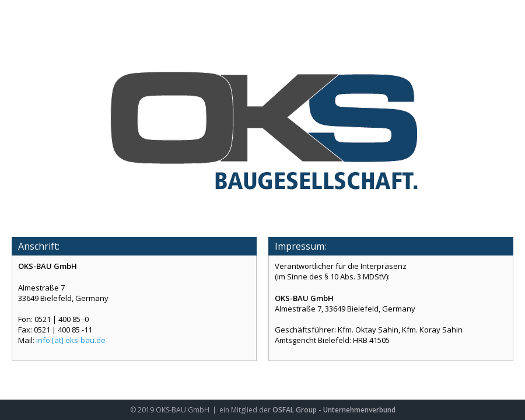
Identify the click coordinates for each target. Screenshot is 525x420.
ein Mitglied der (246, 410)
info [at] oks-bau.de (71, 340)
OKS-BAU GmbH (183, 410)
